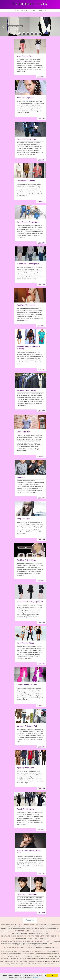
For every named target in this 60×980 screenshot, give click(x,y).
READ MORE (17, 30)
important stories (15, 956)
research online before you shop (32, 951)
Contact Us (42, 10)
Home (16, 10)
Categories (24, 10)
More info (35, 978)
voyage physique (21, 961)
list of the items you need (13, 948)
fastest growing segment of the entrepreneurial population (26, 941)
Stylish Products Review (30, 4)
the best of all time (23, 931)
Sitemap (33, 10)
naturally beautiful (26, 924)
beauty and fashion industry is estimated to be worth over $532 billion (30, 936)
